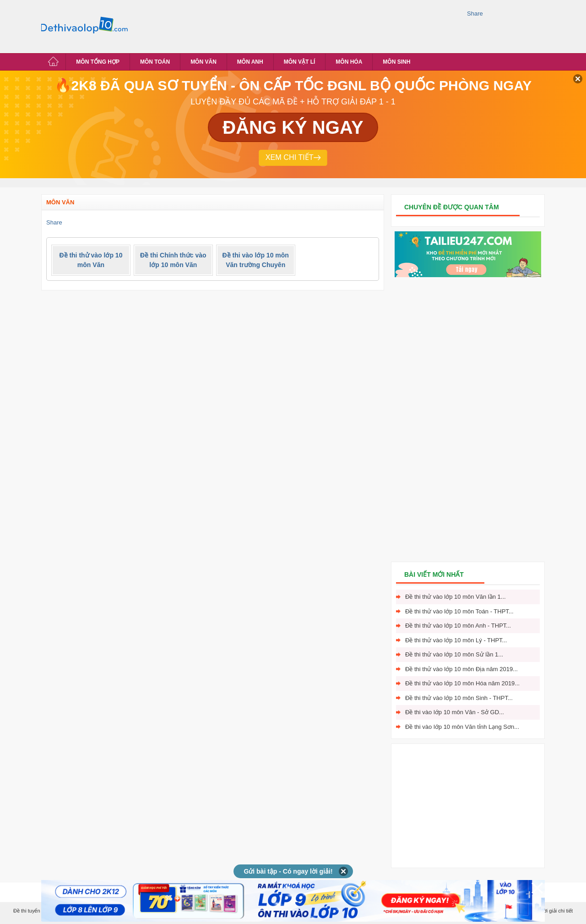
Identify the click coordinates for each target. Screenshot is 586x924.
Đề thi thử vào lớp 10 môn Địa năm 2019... (461, 669)
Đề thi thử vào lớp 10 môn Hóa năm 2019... (462, 683)
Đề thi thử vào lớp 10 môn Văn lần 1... (456, 597)
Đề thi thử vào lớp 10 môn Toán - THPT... (459, 611)
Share (475, 14)
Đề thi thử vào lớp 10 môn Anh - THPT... (458, 626)
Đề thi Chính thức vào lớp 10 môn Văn (173, 260)
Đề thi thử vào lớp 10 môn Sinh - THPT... (459, 698)
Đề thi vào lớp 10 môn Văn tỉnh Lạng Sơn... (462, 727)
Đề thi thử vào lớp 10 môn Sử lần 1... (454, 654)
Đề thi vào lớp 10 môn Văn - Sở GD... (455, 712)
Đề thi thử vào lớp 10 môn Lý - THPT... (456, 640)
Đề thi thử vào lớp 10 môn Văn (91, 260)
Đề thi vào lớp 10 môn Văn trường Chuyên (256, 260)
